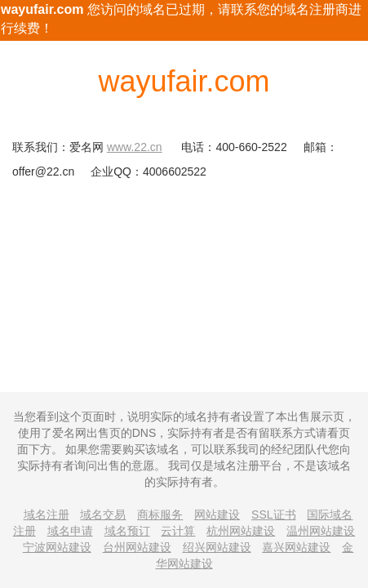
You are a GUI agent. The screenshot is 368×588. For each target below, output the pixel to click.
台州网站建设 (137, 547)
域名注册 (47, 514)
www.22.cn (135, 147)
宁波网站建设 (57, 547)
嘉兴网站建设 (296, 547)
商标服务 (160, 514)
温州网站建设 (321, 531)
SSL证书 (273, 514)
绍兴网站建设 (217, 547)
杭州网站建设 (241, 531)
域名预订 (127, 531)
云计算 (178, 531)
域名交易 (103, 514)
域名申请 (70, 531)
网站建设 (217, 514)
